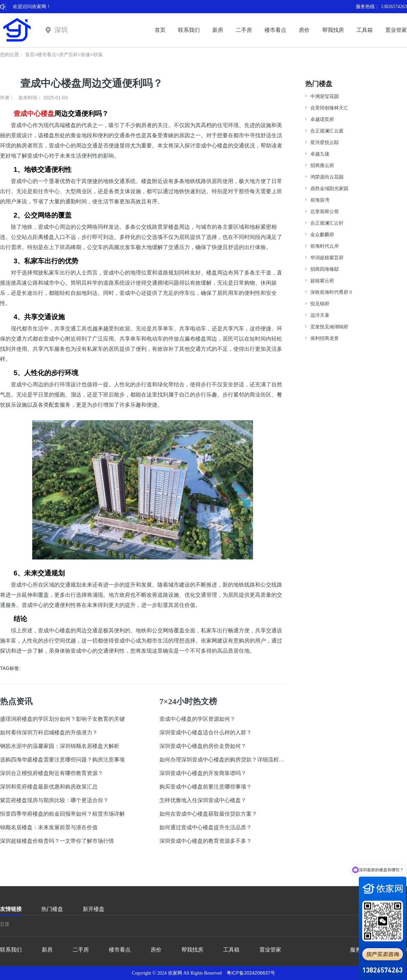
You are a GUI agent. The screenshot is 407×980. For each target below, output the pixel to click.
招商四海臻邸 (325, 269)
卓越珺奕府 (322, 119)
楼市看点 (275, 30)
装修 (85, 55)
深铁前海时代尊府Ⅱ (332, 292)
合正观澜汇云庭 (327, 131)
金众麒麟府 (322, 234)
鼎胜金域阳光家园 (329, 188)
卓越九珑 (320, 154)
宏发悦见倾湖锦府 (329, 327)
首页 (160, 30)
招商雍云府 (322, 165)
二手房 (244, 30)
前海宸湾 (320, 200)
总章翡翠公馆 (325, 211)
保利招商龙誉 (325, 338)
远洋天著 (320, 315)
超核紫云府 (322, 281)
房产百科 (69, 55)
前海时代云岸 (325, 246)
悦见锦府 (320, 304)
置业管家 (396, 30)
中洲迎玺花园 (325, 96)
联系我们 (189, 30)
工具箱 (365, 30)
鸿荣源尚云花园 (327, 177)
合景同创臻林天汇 (329, 108)
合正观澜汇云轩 (327, 223)
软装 (98, 55)
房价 (304, 30)
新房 (218, 30)
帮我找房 (333, 30)
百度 (5, 924)
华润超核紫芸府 (327, 258)
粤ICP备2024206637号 (251, 973)
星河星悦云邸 (325, 142)
